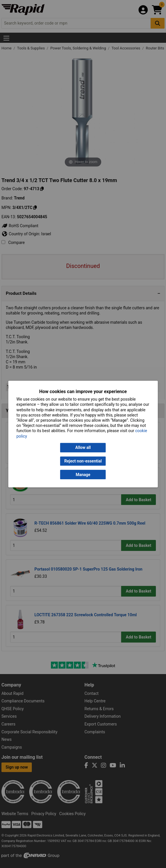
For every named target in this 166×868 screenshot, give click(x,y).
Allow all (83, 447)
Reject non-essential (83, 461)
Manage (83, 475)
